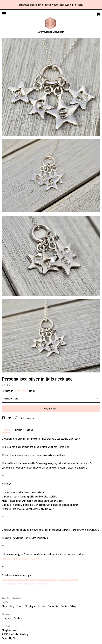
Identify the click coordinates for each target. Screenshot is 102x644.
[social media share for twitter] (10, 418)
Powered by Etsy (9, 638)
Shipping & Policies (23, 430)
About (20, 606)
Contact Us (53, 606)
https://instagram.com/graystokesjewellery (23, 559)
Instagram (7, 618)
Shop (5, 606)
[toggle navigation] (4, 14)
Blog (12, 606)
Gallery (73, 606)
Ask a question (28, 418)
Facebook (18, 618)
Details (6, 430)
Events (64, 606)
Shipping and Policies (35, 606)
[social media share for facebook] (3, 418)
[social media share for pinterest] (16, 418)
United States (21, 391)
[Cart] (98, 14)
